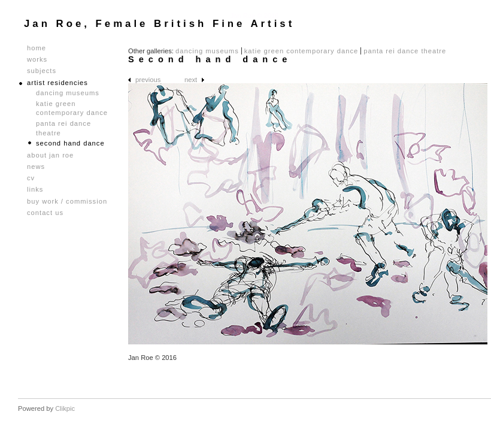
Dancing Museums (207, 51)
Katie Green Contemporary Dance (301, 51)
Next (191, 80)
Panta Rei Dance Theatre (405, 51)
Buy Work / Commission (67, 202)
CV (31, 178)
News (36, 167)
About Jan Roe (50, 155)
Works (37, 60)
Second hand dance (70, 143)
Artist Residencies (57, 83)
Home (37, 48)
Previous (148, 80)
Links (35, 190)
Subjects (42, 71)
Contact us (45, 213)
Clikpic (65, 408)
